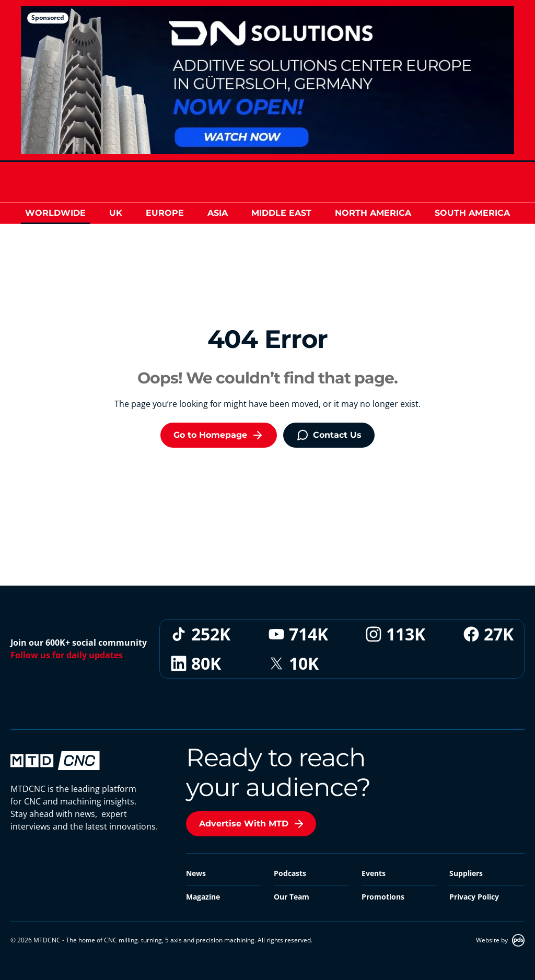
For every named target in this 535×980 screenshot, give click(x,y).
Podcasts (290, 873)
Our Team (292, 897)
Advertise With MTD (252, 824)
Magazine (203, 897)
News (196, 873)
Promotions (383, 897)
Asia (218, 213)
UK (116, 213)
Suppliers (466, 873)
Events (374, 873)
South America (472, 213)
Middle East (281, 213)
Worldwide (55, 213)
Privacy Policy (474, 897)
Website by (500, 940)
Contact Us (329, 435)
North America (373, 213)
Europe (165, 213)
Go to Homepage (219, 435)
